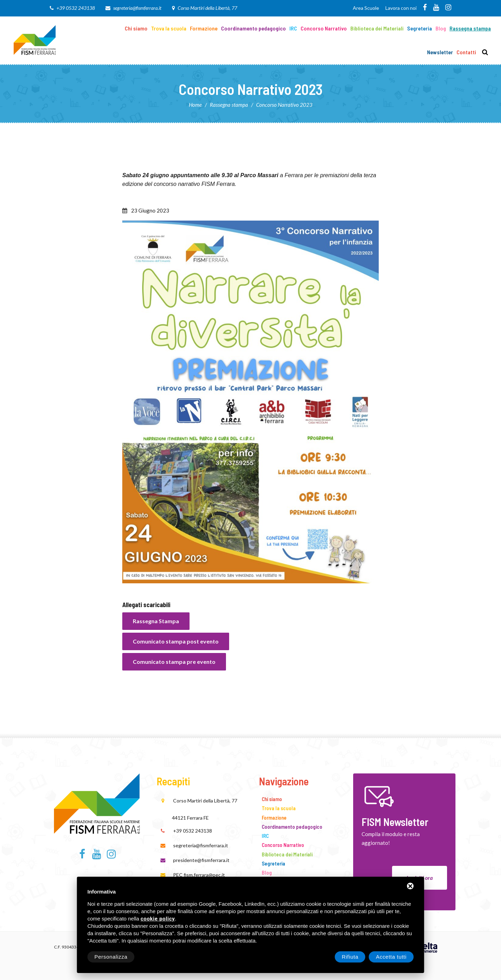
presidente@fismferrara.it (201, 860)
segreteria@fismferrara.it (137, 8)
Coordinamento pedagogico (253, 28)
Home (195, 105)
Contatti (466, 52)
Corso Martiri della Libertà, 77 (207, 8)
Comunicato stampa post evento (176, 641)
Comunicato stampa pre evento (174, 662)
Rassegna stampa (470, 28)
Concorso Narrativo (324, 28)
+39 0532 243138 (76, 8)
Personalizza (111, 957)
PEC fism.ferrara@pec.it (199, 875)
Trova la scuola (169, 28)
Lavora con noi (401, 8)
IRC (293, 28)
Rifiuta (350, 957)
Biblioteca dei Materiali (377, 28)
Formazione (204, 28)
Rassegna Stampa (156, 621)
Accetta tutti (391, 957)
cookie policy (158, 919)
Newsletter (440, 52)
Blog (441, 28)
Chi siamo (136, 28)
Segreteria (420, 28)
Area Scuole (366, 8)
